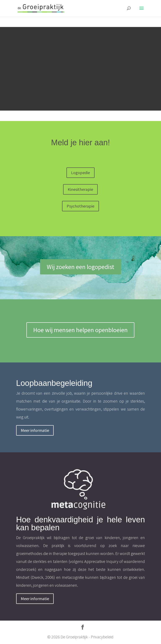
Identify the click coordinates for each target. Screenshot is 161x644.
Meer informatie (35, 430)
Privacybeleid (102, 637)
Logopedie (80, 173)
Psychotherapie (80, 206)
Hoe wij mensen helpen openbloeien (80, 330)
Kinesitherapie (80, 189)
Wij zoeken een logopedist (80, 267)
